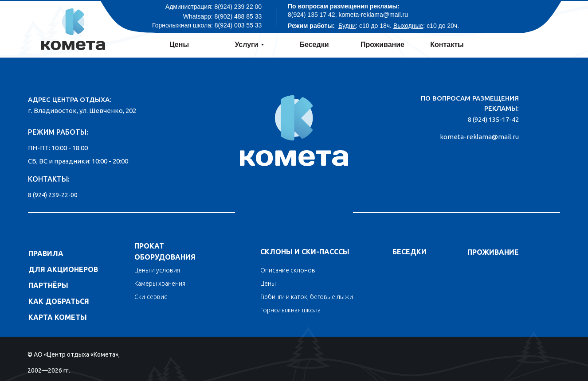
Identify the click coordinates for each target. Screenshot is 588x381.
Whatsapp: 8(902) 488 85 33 (222, 16)
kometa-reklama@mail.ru (479, 137)
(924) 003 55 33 (240, 25)
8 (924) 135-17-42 (493, 119)
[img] (294, 127)
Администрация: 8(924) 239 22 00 (214, 7)
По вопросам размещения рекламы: (344, 6)
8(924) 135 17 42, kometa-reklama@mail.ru (348, 15)
